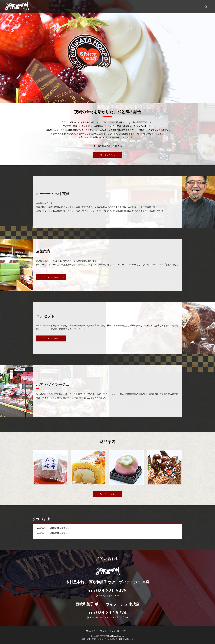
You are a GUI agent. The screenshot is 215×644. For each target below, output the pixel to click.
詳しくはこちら (107, 155)
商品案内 (195, 7)
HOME (169, 7)
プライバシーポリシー (120, 631)
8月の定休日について (60, 528)
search (206, 7)
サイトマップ (100, 631)
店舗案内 (181, 7)
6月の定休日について (60, 533)
